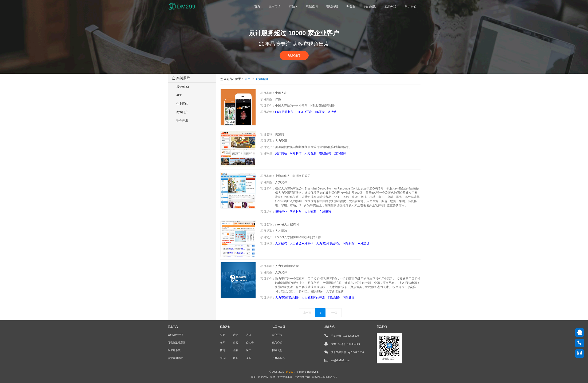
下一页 (334, 313)
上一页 (307, 313)
